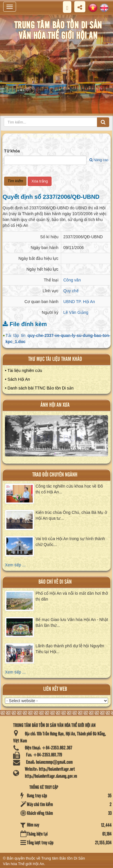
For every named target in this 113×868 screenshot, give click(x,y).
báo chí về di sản (55, 582)
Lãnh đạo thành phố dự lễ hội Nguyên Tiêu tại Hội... (70, 649)
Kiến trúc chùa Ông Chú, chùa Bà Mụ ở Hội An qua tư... (71, 515)
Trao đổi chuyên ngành (55, 475)
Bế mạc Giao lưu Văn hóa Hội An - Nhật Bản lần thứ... (72, 622)
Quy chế (71, 291)
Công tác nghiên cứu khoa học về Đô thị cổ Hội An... (69, 489)
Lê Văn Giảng (76, 312)
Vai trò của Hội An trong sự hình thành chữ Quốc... (70, 542)
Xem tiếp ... (15, 565)
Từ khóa (12, 151)
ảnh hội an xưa (55, 405)
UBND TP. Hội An (79, 302)
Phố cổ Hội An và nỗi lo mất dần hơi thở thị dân (72, 596)
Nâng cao (99, 160)
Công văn (72, 280)
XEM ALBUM (57, 438)
